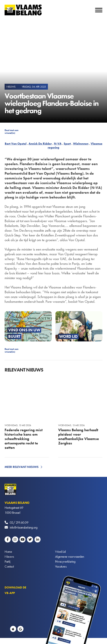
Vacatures (61, 566)
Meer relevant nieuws (22, 467)
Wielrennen (81, 144)
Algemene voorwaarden (70, 556)
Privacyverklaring (65, 561)
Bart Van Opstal (16, 144)
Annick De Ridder (40, 144)
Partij (7, 561)
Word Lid (60, 552)
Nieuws (9, 556)
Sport (67, 144)
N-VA (58, 144)
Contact (9, 566)
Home (8, 552)
